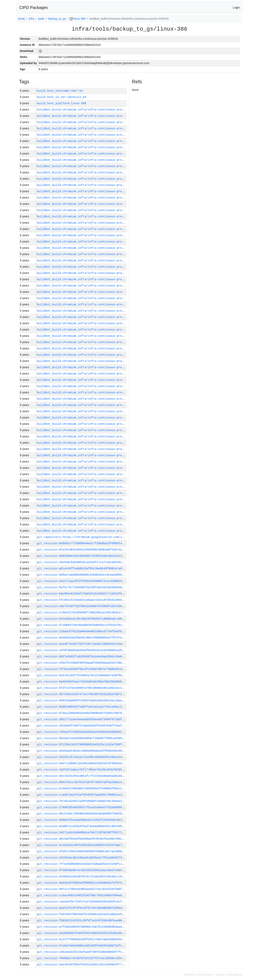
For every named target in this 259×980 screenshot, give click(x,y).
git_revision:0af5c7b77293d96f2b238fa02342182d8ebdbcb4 (82, 587)
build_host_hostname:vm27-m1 (60, 91)
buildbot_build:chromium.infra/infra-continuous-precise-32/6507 (90, 311)
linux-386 (78, 19)
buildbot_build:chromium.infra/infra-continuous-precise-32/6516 (90, 254)
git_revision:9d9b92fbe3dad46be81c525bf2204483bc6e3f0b (82, 820)
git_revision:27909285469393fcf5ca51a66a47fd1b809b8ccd (82, 807)
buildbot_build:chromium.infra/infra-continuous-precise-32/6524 (90, 204)
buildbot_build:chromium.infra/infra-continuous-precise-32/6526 (90, 191)
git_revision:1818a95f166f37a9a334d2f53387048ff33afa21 (82, 726)
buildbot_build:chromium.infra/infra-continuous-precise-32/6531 (90, 160)
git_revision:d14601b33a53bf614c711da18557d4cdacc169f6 (82, 876)
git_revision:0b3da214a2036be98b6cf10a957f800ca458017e (82, 738)
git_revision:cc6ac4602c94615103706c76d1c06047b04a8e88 (82, 895)
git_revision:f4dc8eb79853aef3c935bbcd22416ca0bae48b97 (82, 914)
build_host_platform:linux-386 (62, 103)
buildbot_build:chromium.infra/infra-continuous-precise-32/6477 (90, 499)
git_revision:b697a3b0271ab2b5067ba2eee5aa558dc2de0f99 (82, 656)
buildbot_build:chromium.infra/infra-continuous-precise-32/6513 (90, 273)
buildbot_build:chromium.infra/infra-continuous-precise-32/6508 (90, 304)
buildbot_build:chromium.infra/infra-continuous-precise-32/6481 (90, 474)
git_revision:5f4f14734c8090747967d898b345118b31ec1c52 (82, 688)
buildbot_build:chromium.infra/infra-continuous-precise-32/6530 (90, 166)
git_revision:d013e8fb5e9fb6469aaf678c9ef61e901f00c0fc (82, 839)
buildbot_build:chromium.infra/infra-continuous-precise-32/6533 (90, 147)
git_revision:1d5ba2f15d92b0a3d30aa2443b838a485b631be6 (82, 732)
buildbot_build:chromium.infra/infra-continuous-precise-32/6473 (90, 524)
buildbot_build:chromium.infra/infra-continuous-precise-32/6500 (90, 355)
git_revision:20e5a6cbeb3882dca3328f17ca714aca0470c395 (82, 562)
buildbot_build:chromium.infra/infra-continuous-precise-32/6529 (90, 172)
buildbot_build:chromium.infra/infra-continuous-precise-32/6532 (90, 154)
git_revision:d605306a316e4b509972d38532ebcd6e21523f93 (82, 556)
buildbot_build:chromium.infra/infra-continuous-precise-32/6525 (90, 198)
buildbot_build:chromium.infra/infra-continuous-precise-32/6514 (90, 267)
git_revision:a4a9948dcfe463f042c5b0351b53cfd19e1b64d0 (82, 933)
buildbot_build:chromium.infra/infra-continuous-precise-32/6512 (90, 279)
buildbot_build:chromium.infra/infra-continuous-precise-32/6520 (90, 229)
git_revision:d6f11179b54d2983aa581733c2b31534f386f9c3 (82, 889)
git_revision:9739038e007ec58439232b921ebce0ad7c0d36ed (82, 870)
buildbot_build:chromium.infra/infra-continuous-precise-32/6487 (90, 436)
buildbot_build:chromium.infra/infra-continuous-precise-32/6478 (90, 493)
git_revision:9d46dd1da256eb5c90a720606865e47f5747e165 (82, 638)
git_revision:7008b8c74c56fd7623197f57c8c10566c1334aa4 (82, 958)
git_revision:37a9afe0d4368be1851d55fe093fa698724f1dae (82, 946)
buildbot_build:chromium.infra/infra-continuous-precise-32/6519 (90, 235)
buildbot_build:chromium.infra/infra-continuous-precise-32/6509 (90, 298)
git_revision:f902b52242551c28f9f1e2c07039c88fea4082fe (82, 920)
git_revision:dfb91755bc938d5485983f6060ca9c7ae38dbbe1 (82, 851)
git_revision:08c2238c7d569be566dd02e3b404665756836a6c (82, 814)
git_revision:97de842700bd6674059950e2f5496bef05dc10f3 (82, 788)
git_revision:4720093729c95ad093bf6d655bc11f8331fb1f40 (82, 625)
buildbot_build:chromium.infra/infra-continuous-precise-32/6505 (90, 323)
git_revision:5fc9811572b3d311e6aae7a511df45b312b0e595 (82, 600)
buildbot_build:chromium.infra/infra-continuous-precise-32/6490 (90, 418)
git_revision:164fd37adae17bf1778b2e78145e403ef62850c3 (82, 770)
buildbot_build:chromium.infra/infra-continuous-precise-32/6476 (90, 506)
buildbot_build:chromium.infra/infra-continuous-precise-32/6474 (90, 518)
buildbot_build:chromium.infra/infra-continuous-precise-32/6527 (90, 185)
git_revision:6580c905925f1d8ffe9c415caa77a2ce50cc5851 (82, 707)
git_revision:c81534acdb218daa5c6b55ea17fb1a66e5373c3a (82, 858)
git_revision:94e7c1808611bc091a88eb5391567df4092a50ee (82, 763)
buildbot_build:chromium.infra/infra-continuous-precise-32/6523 (90, 210)
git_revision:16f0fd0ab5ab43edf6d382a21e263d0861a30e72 (82, 650)
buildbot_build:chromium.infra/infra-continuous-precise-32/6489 (90, 424)
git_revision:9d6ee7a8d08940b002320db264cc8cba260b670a (82, 575)
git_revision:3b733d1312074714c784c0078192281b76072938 (82, 694)
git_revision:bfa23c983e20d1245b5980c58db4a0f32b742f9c (82, 550)
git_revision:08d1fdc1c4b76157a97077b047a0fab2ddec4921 (82, 782)
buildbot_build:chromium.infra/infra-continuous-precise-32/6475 (90, 512)
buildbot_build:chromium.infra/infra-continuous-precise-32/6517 (90, 248)
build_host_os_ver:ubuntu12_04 (62, 97)
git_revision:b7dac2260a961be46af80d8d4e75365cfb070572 (82, 713)
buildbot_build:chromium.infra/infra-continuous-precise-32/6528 (90, 179)
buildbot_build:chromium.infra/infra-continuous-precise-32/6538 (90, 116)
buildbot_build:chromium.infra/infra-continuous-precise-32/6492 (90, 405)
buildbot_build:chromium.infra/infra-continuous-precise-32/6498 (90, 367)
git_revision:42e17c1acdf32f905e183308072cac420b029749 (82, 581)
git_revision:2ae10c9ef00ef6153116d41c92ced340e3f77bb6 (82, 964)
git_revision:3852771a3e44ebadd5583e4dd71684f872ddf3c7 (82, 719)
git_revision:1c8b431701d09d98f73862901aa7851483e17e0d (82, 612)
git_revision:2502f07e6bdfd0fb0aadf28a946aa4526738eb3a (82, 663)
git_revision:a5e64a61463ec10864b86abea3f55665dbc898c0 (82, 751)
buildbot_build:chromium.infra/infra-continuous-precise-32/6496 (90, 380)
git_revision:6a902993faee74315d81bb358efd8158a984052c (82, 682)
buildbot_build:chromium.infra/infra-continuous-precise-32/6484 (90, 455)
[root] (21, 19)
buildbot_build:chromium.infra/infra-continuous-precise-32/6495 (90, 386)
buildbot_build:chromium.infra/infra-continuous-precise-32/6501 (90, 348)
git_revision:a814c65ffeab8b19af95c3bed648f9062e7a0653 (82, 568)
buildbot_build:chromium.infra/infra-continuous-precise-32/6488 (90, 430)
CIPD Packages (33, 8)
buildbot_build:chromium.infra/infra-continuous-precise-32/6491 (90, 411)
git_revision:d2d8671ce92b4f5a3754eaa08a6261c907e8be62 (82, 826)
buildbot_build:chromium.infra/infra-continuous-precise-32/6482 (90, 468)
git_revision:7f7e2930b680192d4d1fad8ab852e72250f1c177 (82, 864)
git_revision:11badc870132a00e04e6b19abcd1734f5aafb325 (82, 631)
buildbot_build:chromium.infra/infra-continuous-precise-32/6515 (90, 260)
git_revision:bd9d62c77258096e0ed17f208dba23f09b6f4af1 (82, 543)
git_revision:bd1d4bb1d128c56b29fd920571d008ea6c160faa (82, 619)
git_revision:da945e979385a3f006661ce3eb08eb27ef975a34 (82, 883)
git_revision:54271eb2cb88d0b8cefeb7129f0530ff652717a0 (82, 832)
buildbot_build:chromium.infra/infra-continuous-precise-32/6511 (90, 286)
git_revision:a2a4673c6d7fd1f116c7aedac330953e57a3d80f (82, 644)
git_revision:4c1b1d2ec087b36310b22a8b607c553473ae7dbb (82, 845)
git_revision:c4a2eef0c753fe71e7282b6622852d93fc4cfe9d (82, 902)
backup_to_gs (57, 19)
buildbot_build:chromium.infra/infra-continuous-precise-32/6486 (90, 443)
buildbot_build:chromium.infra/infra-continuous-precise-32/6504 (90, 330)
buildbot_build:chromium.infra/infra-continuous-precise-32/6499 (90, 361)
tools (41, 19)
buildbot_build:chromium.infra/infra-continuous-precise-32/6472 (90, 531)
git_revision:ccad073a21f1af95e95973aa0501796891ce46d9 (82, 795)
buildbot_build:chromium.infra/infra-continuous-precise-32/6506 (90, 317)
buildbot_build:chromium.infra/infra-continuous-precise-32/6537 (90, 122)
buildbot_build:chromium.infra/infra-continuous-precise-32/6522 (90, 216)
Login (236, 8)
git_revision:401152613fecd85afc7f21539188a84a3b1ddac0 (82, 776)
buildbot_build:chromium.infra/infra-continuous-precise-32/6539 (90, 110)
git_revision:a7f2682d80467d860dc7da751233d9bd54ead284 (82, 927)
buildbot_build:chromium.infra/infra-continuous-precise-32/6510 (90, 292)
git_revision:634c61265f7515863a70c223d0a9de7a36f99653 (82, 675)
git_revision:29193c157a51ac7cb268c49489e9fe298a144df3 (82, 757)
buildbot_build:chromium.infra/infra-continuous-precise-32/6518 (90, 242)
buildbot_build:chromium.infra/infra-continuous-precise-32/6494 (90, 392)
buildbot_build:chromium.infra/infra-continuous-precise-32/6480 (90, 480)
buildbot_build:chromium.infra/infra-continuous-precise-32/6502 (90, 342)
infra (31, 19)
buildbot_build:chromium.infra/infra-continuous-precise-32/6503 (90, 336)
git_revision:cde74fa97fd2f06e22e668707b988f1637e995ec (82, 606)
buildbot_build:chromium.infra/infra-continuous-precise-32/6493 (90, 399)
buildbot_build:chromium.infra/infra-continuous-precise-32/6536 (90, 128)
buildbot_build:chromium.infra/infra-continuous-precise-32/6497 (90, 374)
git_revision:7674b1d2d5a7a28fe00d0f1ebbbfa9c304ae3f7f (82, 801)
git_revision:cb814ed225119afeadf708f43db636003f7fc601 (82, 952)
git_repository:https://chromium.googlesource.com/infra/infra (88, 537)
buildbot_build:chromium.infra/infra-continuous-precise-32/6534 (90, 141)
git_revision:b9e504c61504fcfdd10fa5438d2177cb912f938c (82, 594)
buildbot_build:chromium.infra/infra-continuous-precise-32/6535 (90, 135)
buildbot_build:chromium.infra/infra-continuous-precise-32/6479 (90, 487)
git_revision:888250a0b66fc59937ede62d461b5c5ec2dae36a (82, 700)
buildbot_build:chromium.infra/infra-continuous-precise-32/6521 (90, 223)
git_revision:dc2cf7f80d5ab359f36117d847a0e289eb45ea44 (82, 939)
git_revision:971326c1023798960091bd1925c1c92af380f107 (82, 744)
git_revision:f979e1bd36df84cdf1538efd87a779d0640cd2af (82, 669)
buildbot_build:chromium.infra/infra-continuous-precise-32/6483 (90, 462)
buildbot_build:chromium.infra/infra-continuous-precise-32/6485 (90, 449)
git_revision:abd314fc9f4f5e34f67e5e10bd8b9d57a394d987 (82, 908)
